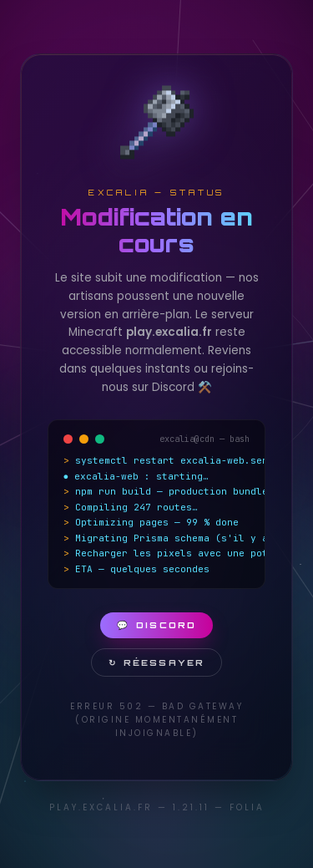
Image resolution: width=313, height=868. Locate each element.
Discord (156, 625)
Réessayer (156, 662)
